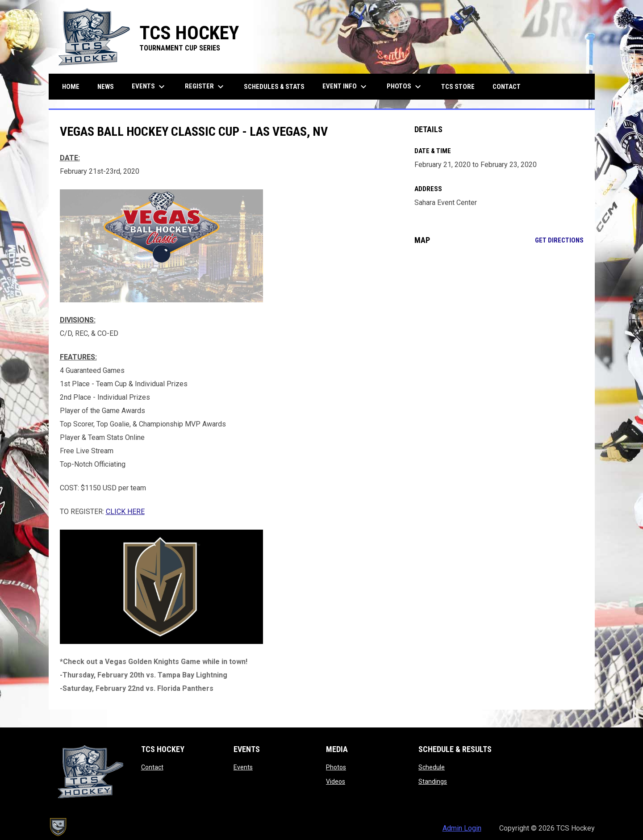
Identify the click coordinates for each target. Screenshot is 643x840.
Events (243, 767)
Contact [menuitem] (507, 87)
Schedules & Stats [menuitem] (274, 87)
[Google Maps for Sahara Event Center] (499, 325)
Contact (152, 767)
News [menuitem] (106, 87)
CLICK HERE (125, 512)
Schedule (432, 767)
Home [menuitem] (71, 87)
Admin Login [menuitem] (462, 828)
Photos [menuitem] (405, 87)
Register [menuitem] (205, 87)
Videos (336, 781)
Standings (433, 781)
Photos (336, 767)
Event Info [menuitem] (346, 87)
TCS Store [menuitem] (461, 86)
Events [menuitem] (149, 87)
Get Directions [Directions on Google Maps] (559, 240)
